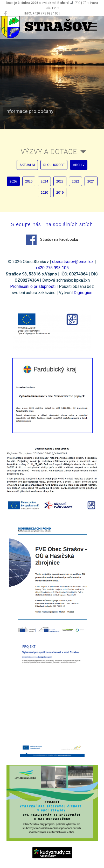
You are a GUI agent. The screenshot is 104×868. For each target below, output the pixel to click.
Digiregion (83, 293)
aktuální (27, 165)
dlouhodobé (54, 165)
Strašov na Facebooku (52, 240)
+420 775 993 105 (52, 268)
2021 (91, 181)
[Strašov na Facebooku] (5, 13)
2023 (60, 181)
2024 (44, 181)
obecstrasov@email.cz (73, 262)
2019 (60, 192)
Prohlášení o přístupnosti (33, 286)
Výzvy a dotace (49, 152)
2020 (44, 192)
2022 (75, 181)
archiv (79, 165)
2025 (29, 181)
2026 (13, 181)
